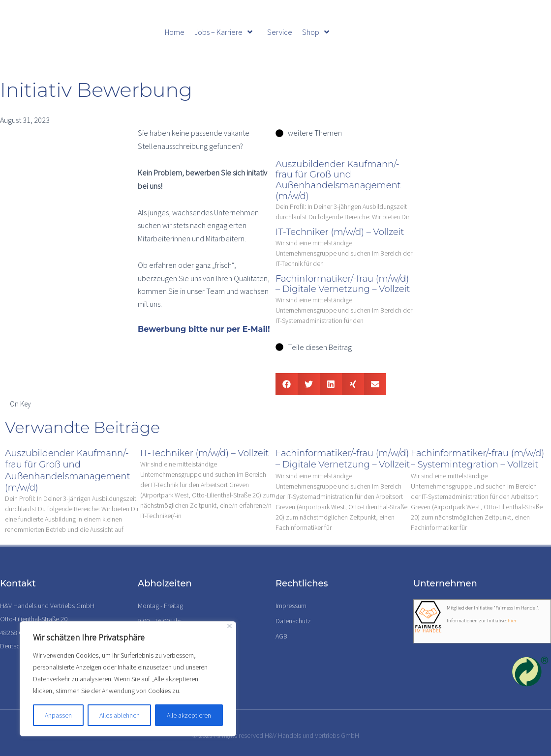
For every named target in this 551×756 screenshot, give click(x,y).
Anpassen (58, 715)
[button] (287, 384)
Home (175, 32)
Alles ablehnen (120, 715)
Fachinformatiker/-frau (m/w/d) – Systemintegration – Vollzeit (477, 459)
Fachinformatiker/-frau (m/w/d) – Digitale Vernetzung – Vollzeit (343, 284)
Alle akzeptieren (189, 715)
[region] (128, 679)
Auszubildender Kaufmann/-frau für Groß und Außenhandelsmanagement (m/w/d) (338, 180)
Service (280, 32)
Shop (316, 32)
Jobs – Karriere (223, 32)
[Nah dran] (230, 626)
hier (512, 621)
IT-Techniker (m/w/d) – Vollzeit (340, 232)
